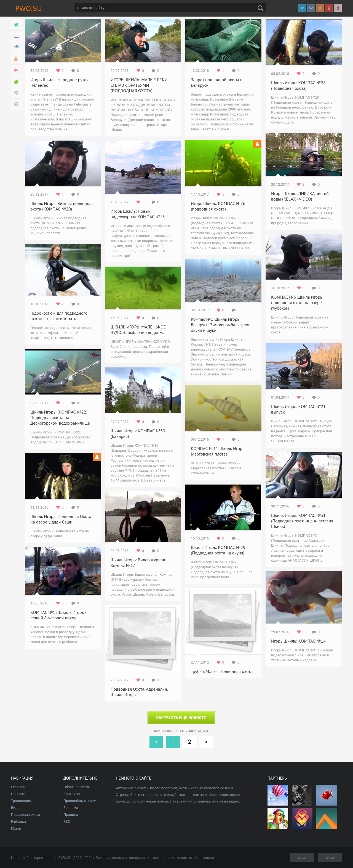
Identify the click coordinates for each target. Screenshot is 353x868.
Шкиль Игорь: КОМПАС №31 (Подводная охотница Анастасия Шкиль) (302, 521)
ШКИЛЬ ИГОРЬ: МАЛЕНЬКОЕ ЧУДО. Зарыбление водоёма (138, 330)
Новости (18, 794)
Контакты (72, 794)
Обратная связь (77, 787)
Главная (18, 787)
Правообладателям (80, 801)
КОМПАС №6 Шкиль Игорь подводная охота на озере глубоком (297, 303)
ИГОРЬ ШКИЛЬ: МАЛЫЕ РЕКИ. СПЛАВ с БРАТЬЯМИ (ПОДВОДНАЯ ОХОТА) (139, 85)
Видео (16, 808)
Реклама (71, 808)
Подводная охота (26, 815)
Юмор (16, 828)
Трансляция (21, 801)
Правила (71, 815)
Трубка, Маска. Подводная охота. (222, 671)
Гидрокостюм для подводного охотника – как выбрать (59, 316)
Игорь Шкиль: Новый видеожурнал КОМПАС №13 (138, 214)
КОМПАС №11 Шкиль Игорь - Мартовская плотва (219, 451)
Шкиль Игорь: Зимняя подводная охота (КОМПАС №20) (62, 206)
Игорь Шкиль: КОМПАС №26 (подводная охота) (218, 206)
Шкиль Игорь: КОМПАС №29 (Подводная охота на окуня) (218, 550)
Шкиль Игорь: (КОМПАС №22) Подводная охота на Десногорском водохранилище (60, 417)
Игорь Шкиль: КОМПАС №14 (298, 641)
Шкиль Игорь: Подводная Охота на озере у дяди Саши (61, 519)
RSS (67, 821)
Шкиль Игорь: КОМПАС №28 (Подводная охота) (298, 85)
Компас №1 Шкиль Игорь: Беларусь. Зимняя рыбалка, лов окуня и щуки (221, 325)
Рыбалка (18, 821)
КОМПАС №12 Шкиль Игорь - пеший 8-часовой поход (58, 615)
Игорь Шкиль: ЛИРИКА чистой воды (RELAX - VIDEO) (300, 196)
